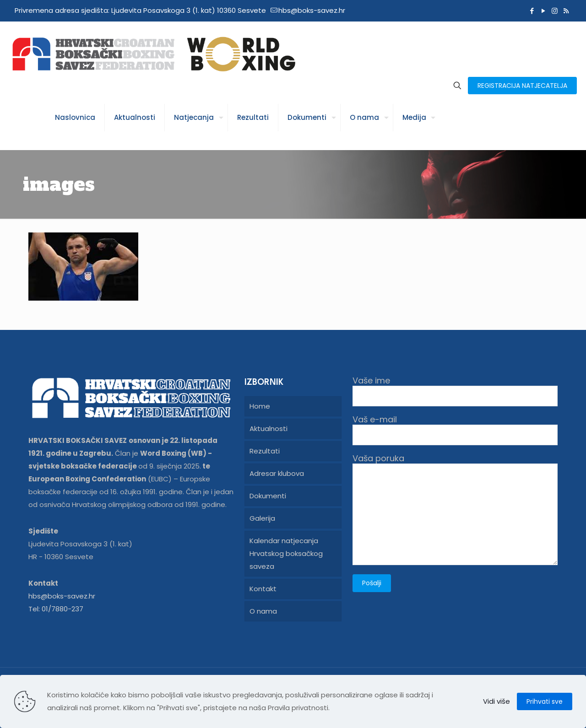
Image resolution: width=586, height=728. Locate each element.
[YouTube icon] (543, 11)
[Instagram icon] (555, 11)
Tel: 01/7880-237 (56, 609)
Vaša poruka (455, 509)
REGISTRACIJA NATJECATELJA (522, 86)
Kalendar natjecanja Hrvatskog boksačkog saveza (286, 553)
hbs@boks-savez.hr (62, 596)
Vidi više (496, 701)
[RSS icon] (566, 11)
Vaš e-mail (455, 430)
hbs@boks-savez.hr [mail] (312, 10)
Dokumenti (268, 496)
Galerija (262, 518)
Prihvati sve (545, 701)
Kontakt (263, 589)
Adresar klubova (277, 473)
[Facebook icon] (532, 11)
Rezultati (265, 451)
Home (260, 406)
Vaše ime (455, 391)
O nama (263, 611)
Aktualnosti (269, 429)
